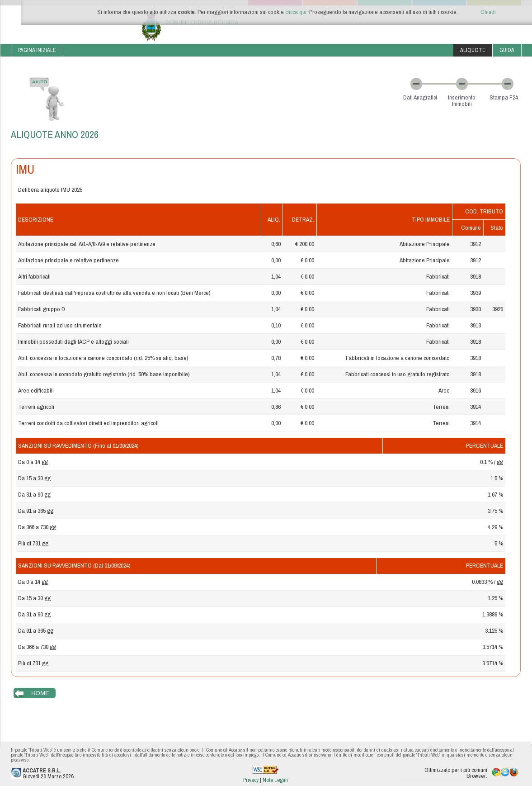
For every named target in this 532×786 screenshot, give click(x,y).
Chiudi (488, 12)
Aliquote (473, 50)
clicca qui (296, 12)
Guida (507, 50)
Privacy (252, 780)
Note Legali (275, 780)
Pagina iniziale (37, 50)
